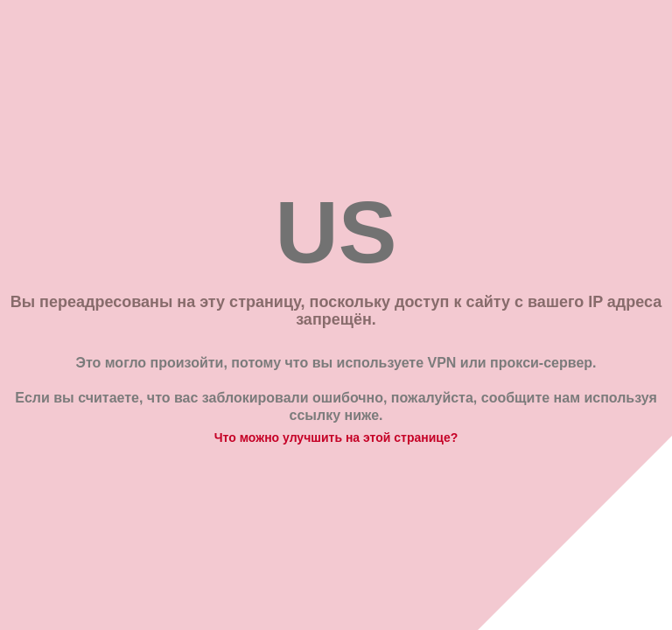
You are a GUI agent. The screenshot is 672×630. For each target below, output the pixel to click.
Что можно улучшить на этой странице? (336, 437)
